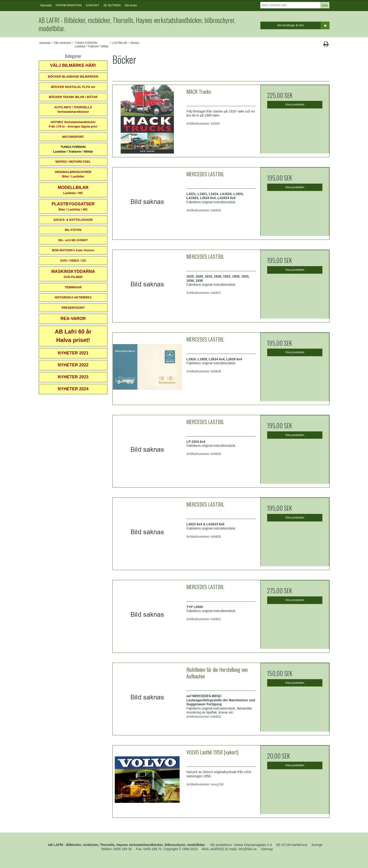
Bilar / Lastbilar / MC (73, 206)
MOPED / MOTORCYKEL (73, 162)
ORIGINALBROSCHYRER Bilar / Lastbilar (73, 174)
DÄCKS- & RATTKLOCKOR (73, 220)
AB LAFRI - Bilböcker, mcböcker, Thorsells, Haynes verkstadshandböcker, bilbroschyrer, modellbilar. (137, 24)
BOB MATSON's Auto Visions (73, 250)
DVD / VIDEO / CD (73, 261)
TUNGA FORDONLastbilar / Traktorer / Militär (73, 149)
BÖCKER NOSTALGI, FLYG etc (73, 87)
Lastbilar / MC (73, 190)
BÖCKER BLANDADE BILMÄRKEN (73, 77)
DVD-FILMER (73, 274)
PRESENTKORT (73, 308)
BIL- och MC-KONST (73, 240)
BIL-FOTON (73, 230)
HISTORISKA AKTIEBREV (73, 297)
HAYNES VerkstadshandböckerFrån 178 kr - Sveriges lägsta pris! (73, 124)
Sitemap (267, 849)
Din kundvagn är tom (303, 25)
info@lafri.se (247, 849)
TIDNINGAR (73, 287)
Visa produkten (295, 105)
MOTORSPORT (73, 137)
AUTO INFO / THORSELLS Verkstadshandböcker (73, 110)
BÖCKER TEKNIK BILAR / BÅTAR (73, 97)
